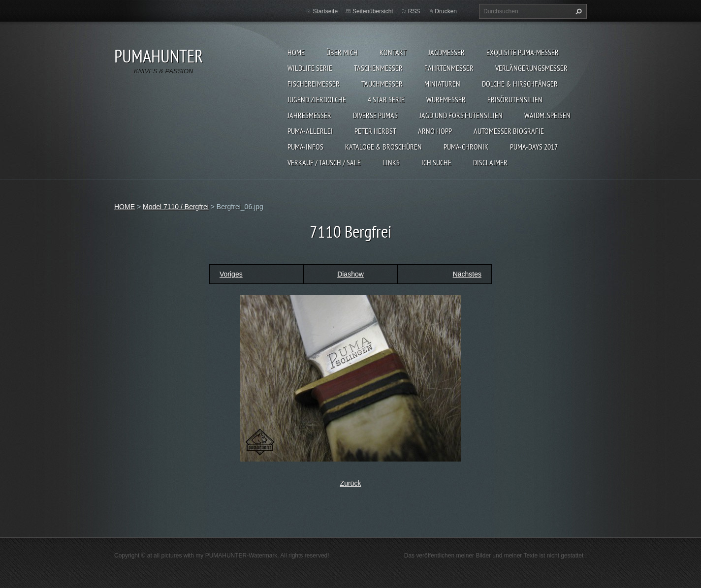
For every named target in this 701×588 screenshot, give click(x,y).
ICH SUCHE (436, 162)
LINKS (391, 162)
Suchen (577, 11)
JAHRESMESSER (309, 115)
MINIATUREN (442, 84)
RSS (414, 11)
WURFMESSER (446, 99)
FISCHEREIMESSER (314, 84)
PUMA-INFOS (305, 147)
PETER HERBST (375, 131)
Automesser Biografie (509, 131)
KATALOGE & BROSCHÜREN (383, 147)
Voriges (231, 274)
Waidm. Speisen (547, 115)
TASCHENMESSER (378, 68)
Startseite (325, 11)
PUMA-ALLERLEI (310, 131)
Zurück (351, 483)
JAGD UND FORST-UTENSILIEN (461, 115)
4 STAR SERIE (386, 99)
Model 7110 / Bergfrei (176, 207)
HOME (296, 52)
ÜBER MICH (342, 52)
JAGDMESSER (446, 52)
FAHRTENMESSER (449, 68)
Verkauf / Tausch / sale (324, 162)
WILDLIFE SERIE (310, 68)
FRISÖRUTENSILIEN (515, 99)
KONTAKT (393, 52)
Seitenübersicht (373, 11)
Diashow (350, 274)
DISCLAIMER (490, 162)
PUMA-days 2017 (534, 147)
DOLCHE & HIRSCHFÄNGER (520, 84)
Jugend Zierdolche (317, 99)
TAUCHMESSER (382, 84)
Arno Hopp (435, 131)
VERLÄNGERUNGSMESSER (531, 68)
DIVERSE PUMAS (375, 115)
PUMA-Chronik (466, 147)
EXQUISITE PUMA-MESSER (523, 52)
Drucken (446, 11)
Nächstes (467, 274)
